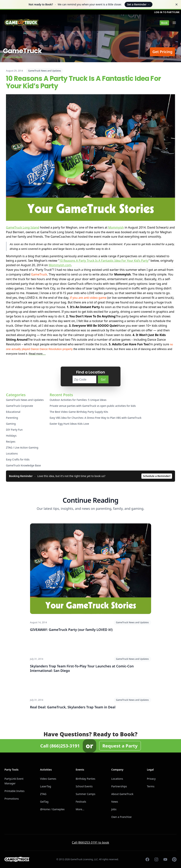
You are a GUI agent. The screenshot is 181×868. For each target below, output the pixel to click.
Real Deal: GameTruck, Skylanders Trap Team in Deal (73, 707)
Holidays (11, 436)
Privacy (151, 779)
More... (80, 809)
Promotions (12, 799)
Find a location (13, 57)
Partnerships (119, 786)
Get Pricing (162, 52)
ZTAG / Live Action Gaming (22, 448)
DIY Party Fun (14, 430)
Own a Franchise (122, 817)
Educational (13, 412)
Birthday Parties (85, 779)
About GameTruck (122, 794)
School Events (84, 786)
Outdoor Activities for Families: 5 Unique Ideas (78, 400)
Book (164, 23)
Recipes (11, 442)
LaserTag (46, 786)
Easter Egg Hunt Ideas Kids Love (69, 424)
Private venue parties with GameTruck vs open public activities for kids (93, 406)
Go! (103, 379)
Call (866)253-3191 (60, 746)
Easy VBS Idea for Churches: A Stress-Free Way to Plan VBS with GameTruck (96, 418)
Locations (12, 453)
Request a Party (120, 746)
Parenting (12, 418)
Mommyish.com (60, 265)
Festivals (81, 802)
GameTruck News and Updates (45, 71)
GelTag (44, 802)
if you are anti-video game (88, 298)
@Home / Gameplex (52, 809)
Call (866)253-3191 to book (90, 842)
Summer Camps (85, 794)
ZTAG (43, 794)
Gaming (11, 424)
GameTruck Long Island (23, 227)
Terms (151, 786)
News (115, 802)
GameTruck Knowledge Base (23, 465)
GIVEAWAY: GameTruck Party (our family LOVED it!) (71, 630)
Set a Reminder (139, 4)
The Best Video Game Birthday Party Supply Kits (79, 412)
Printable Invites (14, 791)
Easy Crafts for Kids (18, 459)
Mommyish (116, 227)
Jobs (114, 809)
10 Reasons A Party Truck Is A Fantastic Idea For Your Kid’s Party (104, 261)
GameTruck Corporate (20, 406)
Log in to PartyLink (167, 12)
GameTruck (39, 274)
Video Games (48, 779)
